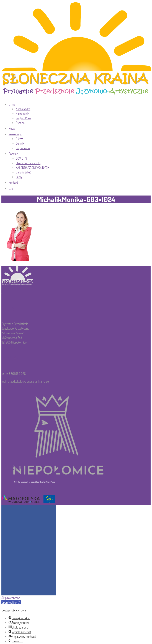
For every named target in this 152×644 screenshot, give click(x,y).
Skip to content (11, 598)
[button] (11, 602)
